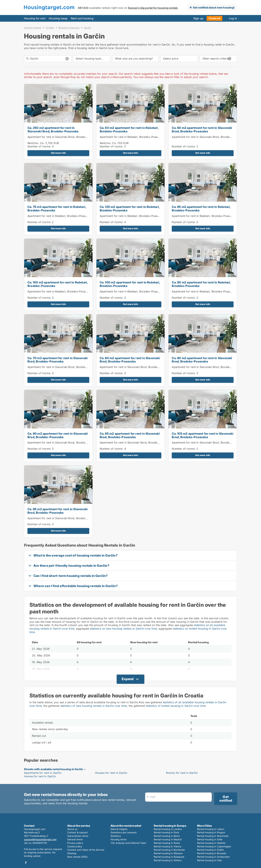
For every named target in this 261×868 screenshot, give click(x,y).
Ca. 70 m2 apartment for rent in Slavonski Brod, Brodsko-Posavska (58, 360)
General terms (75, 839)
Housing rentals (33, 28)
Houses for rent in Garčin (111, 773)
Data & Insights (119, 829)
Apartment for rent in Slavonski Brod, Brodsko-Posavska (64, 137)
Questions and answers (124, 832)
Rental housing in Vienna (168, 846)
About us (72, 829)
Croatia (50, 28)
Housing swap (58, 18)
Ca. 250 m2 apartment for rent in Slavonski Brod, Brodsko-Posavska (53, 130)
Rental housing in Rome (167, 843)
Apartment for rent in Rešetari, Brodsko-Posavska (132, 137)
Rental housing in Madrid (168, 839)
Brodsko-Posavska (69, 28)
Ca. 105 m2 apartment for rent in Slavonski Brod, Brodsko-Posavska (202, 435)
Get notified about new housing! (214, 8)
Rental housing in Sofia (210, 839)
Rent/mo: (34, 143)
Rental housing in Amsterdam (213, 857)
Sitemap (72, 853)
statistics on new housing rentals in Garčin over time (123, 629)
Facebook (26, 863)
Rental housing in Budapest (169, 857)
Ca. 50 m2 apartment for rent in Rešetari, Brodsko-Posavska (129, 130)
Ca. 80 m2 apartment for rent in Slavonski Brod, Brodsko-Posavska (130, 360)
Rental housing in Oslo (209, 860)
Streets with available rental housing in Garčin (54, 769)
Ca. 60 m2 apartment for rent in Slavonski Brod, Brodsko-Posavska (202, 130)
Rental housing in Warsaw (168, 853)
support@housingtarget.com (40, 839)
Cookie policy (75, 846)
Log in (233, 18)
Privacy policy (75, 843)
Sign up (198, 18)
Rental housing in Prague (211, 832)
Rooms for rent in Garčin (182, 773)
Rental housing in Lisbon (211, 829)
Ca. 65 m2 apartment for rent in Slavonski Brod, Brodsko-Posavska (58, 511)
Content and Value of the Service (86, 850)
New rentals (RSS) (77, 857)
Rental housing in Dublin (210, 850)
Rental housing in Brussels (212, 853)
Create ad (214, 18)
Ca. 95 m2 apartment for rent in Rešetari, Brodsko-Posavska (201, 209)
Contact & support (77, 832)
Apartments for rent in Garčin (43, 773)
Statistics (116, 836)
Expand (128, 679)
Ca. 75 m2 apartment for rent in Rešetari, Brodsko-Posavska (57, 209)
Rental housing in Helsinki (211, 843)
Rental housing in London (168, 829)
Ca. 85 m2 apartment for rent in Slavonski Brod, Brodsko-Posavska (130, 435)
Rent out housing (82, 18)
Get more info (58, 153)
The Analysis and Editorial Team (128, 843)
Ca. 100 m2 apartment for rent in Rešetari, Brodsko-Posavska (58, 284)
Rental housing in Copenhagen (214, 846)
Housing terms (119, 839)
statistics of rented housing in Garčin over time (176, 706)
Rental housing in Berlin (167, 836)
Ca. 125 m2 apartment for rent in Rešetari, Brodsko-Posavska (130, 209)
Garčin (87, 28)
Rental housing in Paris (166, 832)
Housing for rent (35, 18)
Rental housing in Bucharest (169, 850)
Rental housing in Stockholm (213, 836)
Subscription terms (78, 836)
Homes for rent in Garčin (40, 776)
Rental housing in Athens (168, 860)
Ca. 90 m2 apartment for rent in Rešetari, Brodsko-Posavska (201, 284)
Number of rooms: (39, 146)
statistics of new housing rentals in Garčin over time (94, 706)
